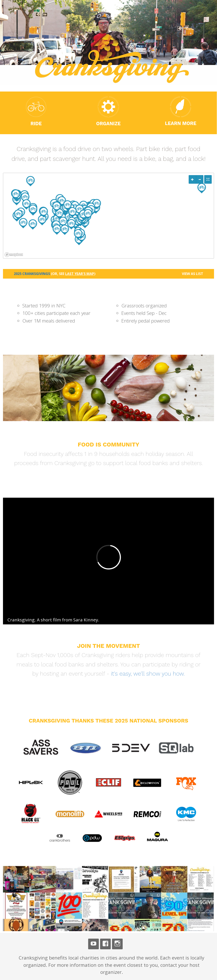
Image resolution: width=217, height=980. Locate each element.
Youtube (93, 944)
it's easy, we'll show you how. (148, 674)
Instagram (117, 944)
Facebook (105, 944)
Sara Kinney (86, 620)
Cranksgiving (21, 620)
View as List (193, 274)
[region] (108, 216)
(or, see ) (73, 274)
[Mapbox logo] (14, 255)
